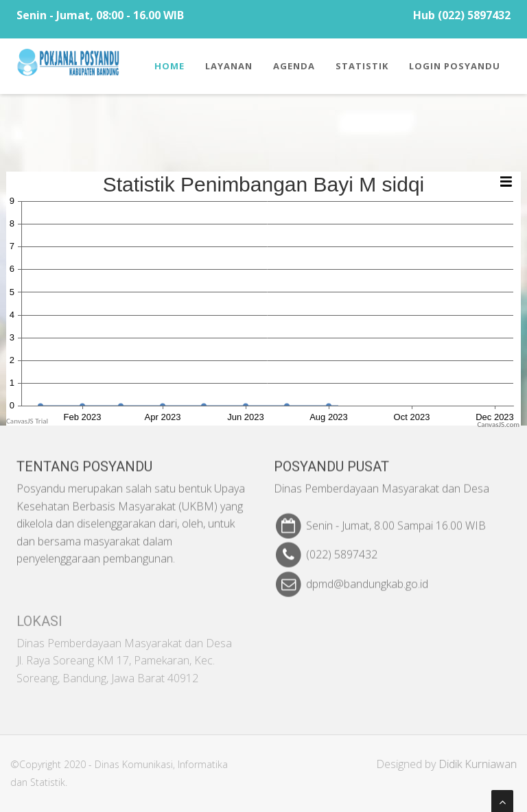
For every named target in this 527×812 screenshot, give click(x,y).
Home (169, 66)
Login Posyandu (455, 66)
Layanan (229, 66)
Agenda (294, 66)
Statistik (362, 66)
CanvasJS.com (498, 425)
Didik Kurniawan (482, 764)
